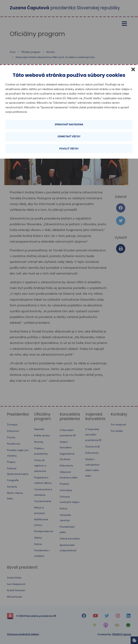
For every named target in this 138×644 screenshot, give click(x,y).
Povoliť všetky (69, 149)
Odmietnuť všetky (69, 137)
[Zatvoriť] (133, 69)
